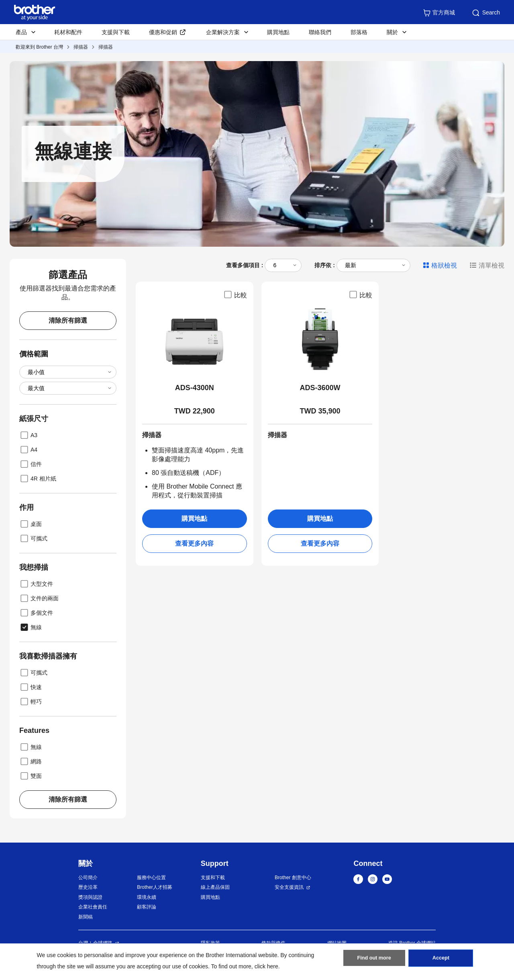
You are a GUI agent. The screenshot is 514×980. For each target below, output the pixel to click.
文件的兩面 (39, 598)
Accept (441, 960)
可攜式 (33, 538)
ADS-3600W (320, 388)
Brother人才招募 (154, 887)
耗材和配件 (68, 32)
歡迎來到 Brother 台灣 (39, 47)
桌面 (31, 524)
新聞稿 (86, 917)
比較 (235, 295)
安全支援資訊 (289, 887)
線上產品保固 (215, 887)
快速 (31, 687)
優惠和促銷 (163, 32)
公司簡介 (88, 878)
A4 (28, 450)
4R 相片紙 (38, 479)
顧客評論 (147, 907)
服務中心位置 (151, 878)
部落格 (359, 32)
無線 (31, 627)
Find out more (374, 960)
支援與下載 (116, 32)
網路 (31, 761)
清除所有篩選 (68, 320)
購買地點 (278, 32)
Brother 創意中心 (293, 878)
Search (485, 13)
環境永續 (147, 897)
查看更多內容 (194, 543)
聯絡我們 (320, 32)
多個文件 (36, 613)
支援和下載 (213, 878)
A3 (28, 435)
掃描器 (81, 47)
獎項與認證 (90, 897)
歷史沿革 (88, 887)
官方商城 (439, 13)
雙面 (31, 776)
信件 (31, 464)
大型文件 (36, 584)
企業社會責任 (93, 907)
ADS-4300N (195, 388)
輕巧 (31, 702)
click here (266, 966)
